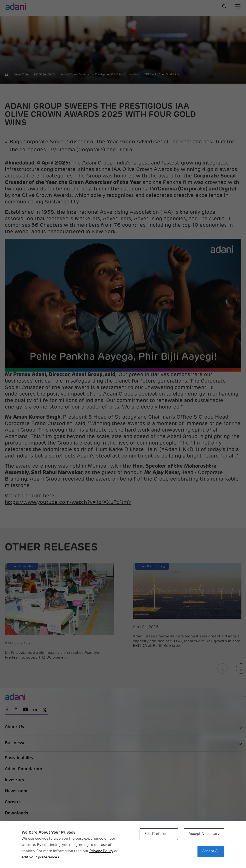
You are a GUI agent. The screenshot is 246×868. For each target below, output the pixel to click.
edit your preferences (40, 858)
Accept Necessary (204, 834)
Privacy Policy (101, 851)
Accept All (211, 851)
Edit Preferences (159, 834)
